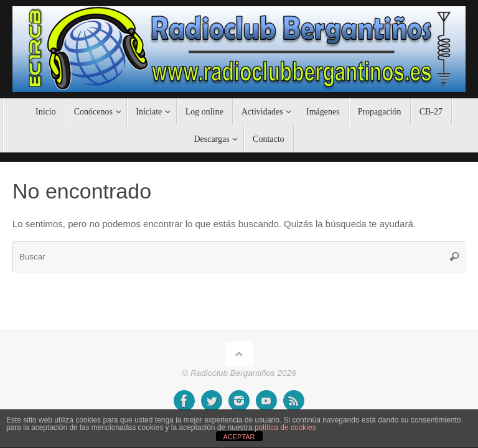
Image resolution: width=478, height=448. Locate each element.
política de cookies (285, 427)
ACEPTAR (239, 437)
